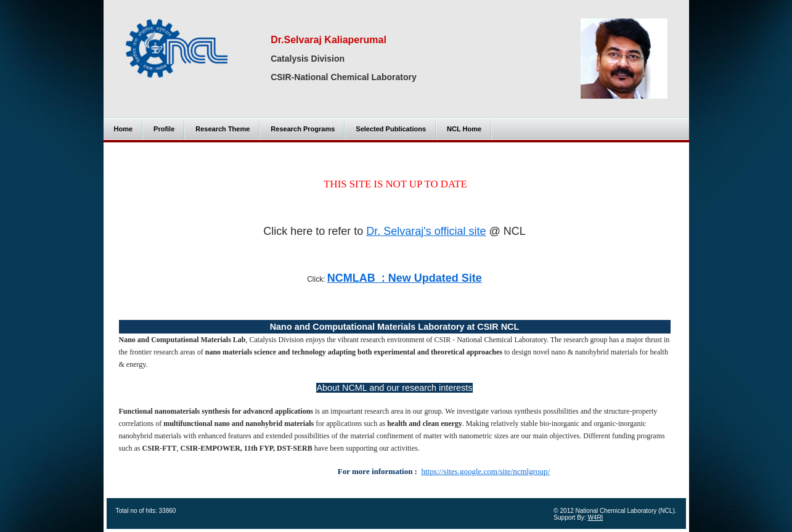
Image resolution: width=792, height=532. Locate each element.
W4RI (595, 518)
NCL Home (464, 129)
